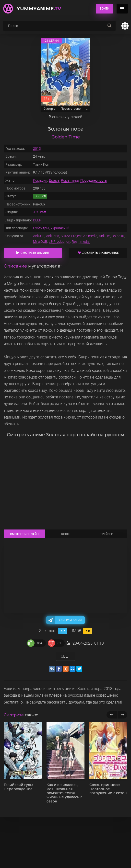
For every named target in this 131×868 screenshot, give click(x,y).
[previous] (112, 715)
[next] (122, 715)
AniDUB (39, 236)
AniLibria (53, 236)
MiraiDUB (40, 242)
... (87, 109)
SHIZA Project (71, 236)
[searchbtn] (109, 26)
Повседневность (94, 180)
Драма (54, 180)
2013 (37, 149)
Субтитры (41, 228)
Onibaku (118, 236)
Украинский (60, 228)
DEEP (37, 220)
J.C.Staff (40, 212)
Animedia (90, 236)
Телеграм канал (70, 620)
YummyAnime (39, 9)
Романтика (70, 180)
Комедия (40, 180)
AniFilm (105, 236)
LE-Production (60, 242)
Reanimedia (81, 242)
